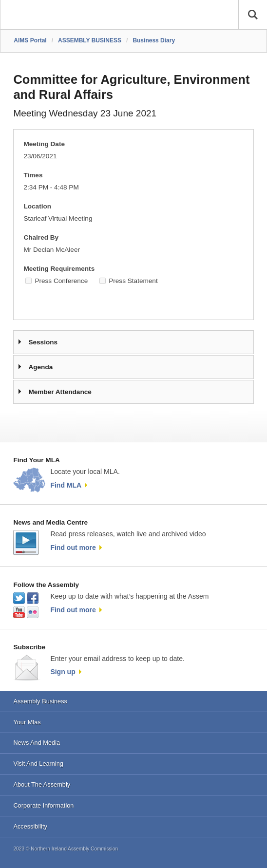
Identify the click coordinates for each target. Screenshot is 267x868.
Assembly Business (40, 701)
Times (33, 175)
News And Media (37, 743)
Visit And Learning (38, 764)
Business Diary (154, 40)
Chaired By (41, 237)
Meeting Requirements (59, 269)
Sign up (63, 672)
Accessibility (30, 826)
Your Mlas (27, 722)
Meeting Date (44, 144)
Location (37, 206)
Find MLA (66, 485)
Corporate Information (43, 805)
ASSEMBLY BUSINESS (90, 40)
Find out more (73, 547)
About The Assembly (42, 784)
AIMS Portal (30, 40)
